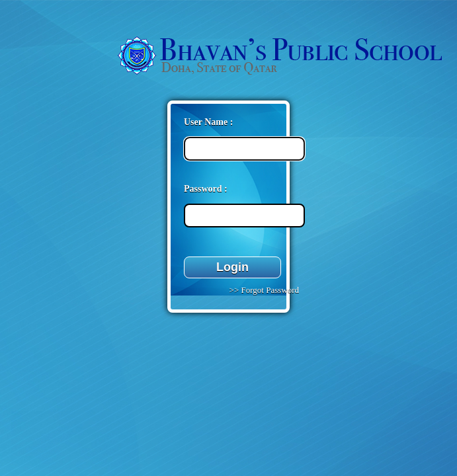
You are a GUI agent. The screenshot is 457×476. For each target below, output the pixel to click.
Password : (206, 189)
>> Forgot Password (263, 290)
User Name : (208, 122)
